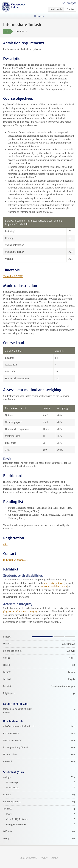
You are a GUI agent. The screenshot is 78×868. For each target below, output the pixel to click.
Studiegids (69, 3)
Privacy (44, 858)
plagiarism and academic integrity (20, 611)
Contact (54, 858)
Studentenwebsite (29, 858)
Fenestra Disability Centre (53, 586)
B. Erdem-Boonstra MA (15, 560)
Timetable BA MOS (13, 276)
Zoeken (40, 16)
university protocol (54, 583)
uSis (5, 544)
